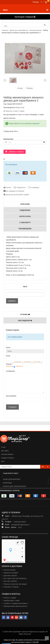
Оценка (9, 364)
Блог (3, 461)
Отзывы (25, 314)
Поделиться (20, 187)
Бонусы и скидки (10, 598)
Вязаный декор (36, 30)
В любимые (34, 187)
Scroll (47, 638)
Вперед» (30, 88)
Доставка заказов (10, 576)
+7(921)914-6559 (19, 522)
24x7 (20, 527)
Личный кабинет (7, 454)
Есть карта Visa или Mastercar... (15, 578)
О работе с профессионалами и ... (17, 603)
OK (43, 467)
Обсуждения (25, 321)
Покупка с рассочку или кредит (15, 584)
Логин (8, 348)
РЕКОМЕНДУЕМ (25, 229)
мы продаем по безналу (14, 191)
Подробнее (25, 210)
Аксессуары (25, 216)
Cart (46, 2)
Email (8, 356)
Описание (25, 204)
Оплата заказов (9, 570)
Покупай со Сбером (11, 587)
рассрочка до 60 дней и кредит (16, 195)
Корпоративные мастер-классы (15, 606)
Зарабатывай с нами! (12, 601)
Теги (25, 287)
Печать (7, 187)
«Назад (20, 88)
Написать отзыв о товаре (14, 111)
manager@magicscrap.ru (20, 525)
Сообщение (10, 371)
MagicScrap (20, 107)
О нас (3, 447)
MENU (5, 10)
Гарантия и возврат (11, 573)
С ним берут (25, 222)
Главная (5, 30)
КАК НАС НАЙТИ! (10, 581)
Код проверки (11, 396)
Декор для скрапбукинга (19, 30)
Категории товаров (25, 17)
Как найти (5, 451)
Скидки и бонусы (8, 458)
